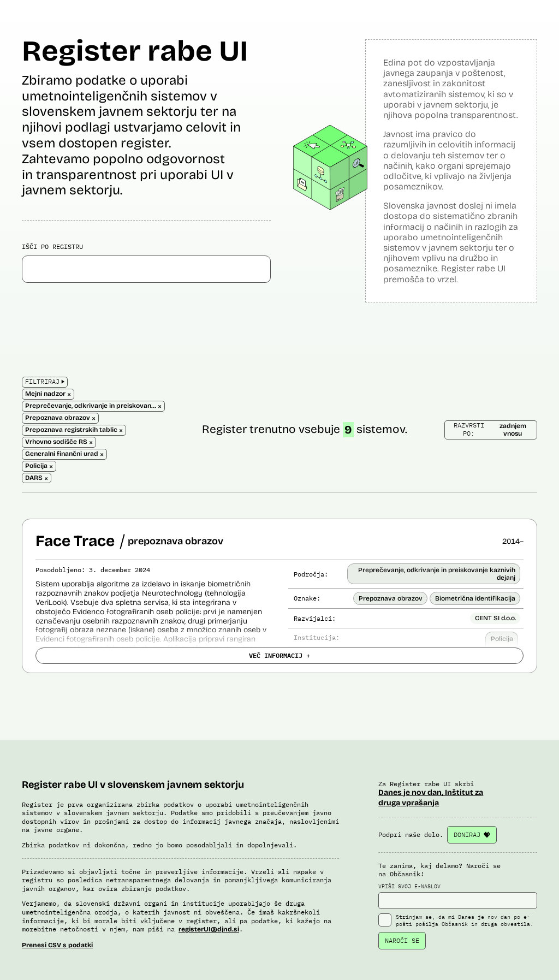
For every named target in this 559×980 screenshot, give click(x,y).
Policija (502, 639)
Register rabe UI (135, 51)
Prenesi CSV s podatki (57, 945)
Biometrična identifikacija (475, 598)
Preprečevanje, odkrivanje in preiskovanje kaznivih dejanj (437, 574)
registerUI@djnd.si (209, 929)
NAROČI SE (402, 940)
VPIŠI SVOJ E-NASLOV (458, 896)
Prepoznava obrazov (391, 598)
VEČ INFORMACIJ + (279, 655)
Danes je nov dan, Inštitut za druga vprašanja (431, 797)
